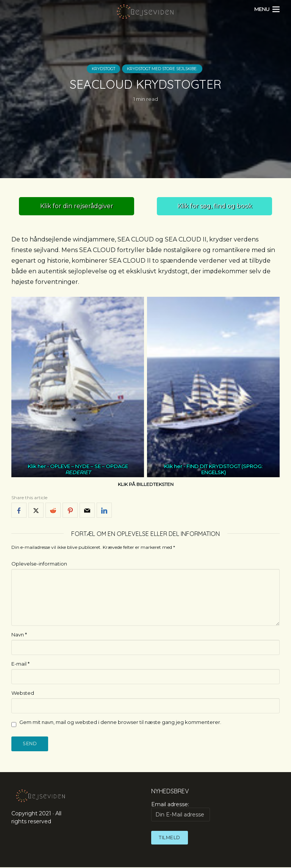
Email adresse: (181, 812)
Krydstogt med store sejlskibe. (164, 69)
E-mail (20, 664)
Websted (23, 693)
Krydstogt (100, 69)
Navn (19, 635)
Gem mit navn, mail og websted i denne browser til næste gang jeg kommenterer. (120, 722)
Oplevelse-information (39, 564)
